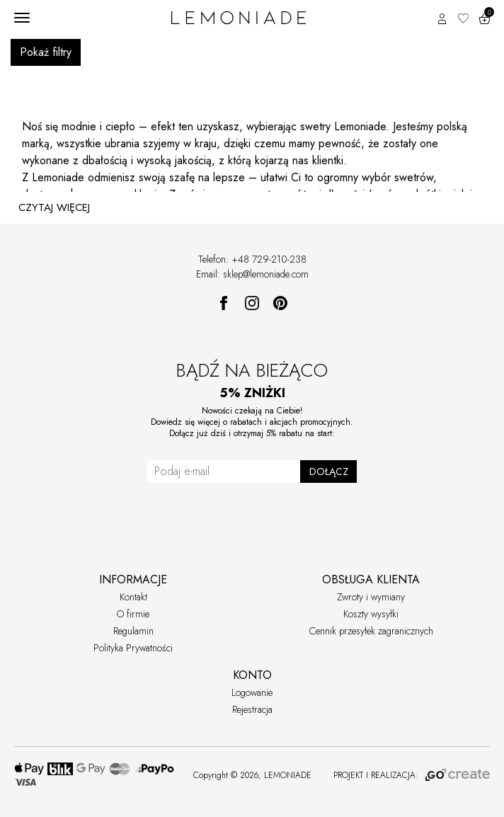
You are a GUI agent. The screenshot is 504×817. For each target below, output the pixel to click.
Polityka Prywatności (133, 648)
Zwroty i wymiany (371, 597)
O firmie (133, 614)
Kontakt (133, 597)
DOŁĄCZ (329, 472)
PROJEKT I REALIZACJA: (412, 775)
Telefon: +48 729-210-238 (252, 259)
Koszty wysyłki (371, 614)
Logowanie (252, 692)
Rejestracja (252, 709)
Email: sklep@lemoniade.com (252, 274)
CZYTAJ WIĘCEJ (54, 207)
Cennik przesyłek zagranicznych (371, 631)
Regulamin (133, 631)
